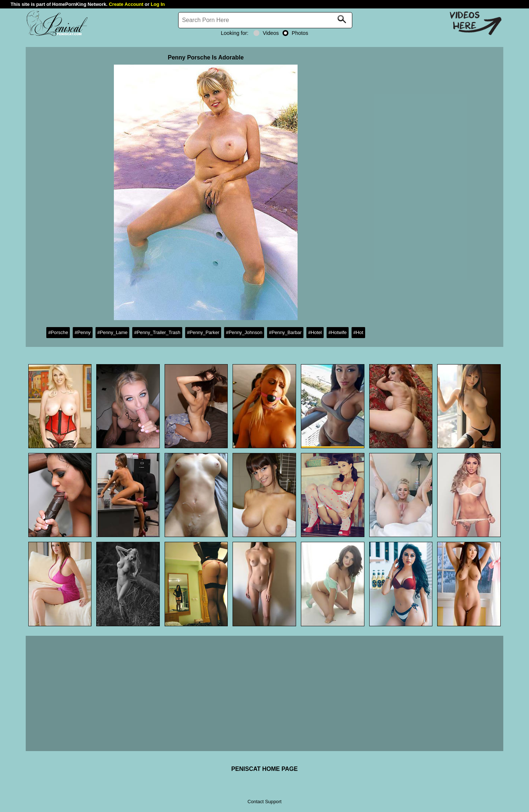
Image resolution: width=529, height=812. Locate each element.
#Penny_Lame (113, 332)
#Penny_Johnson (244, 332)
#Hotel (315, 332)
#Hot (358, 332)
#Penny (82, 332)
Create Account (126, 4)
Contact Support (264, 802)
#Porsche (58, 332)
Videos (266, 33)
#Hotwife (338, 332)
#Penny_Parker (203, 332)
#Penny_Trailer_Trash (157, 332)
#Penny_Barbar (285, 332)
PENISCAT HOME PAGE (265, 769)
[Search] (265, 20)
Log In (158, 4)
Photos (295, 33)
